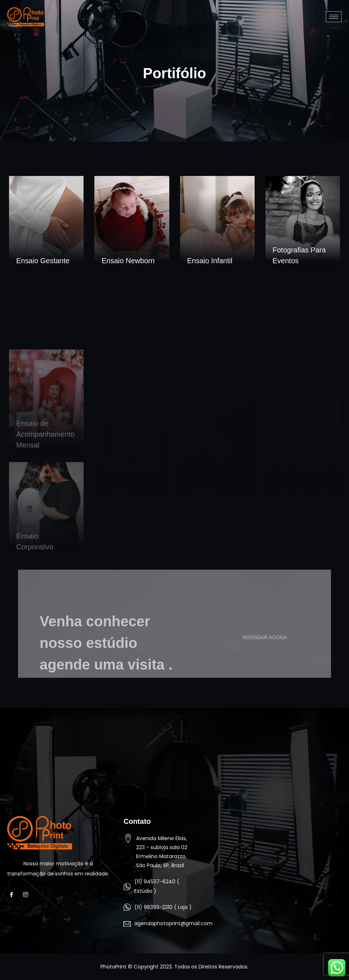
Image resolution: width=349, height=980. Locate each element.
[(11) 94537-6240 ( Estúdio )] (127, 887)
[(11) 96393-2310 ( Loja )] (127, 907)
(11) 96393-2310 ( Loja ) (163, 907)
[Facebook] (14, 895)
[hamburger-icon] (334, 17)
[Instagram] (28, 895)
